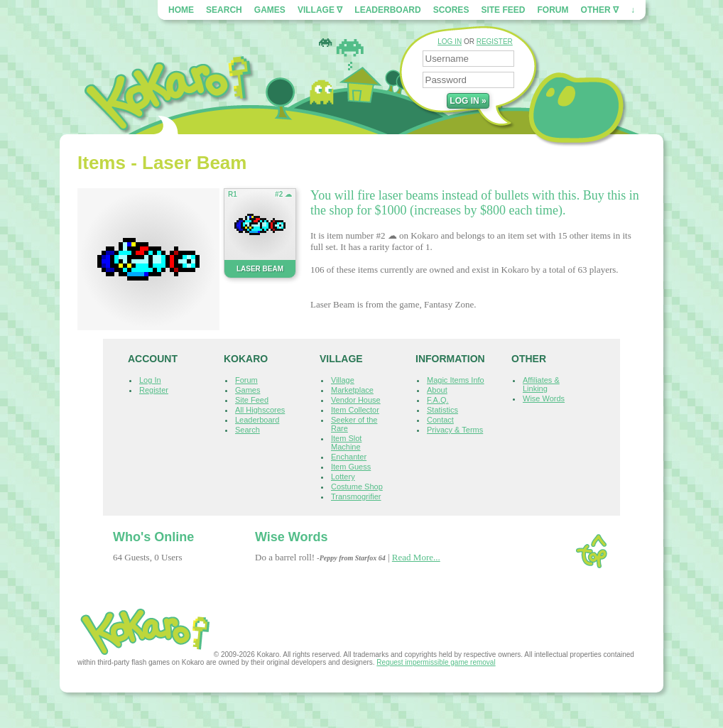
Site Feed (503, 10)
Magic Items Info (456, 380)
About (437, 390)
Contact (440, 420)
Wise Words (544, 398)
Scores (451, 10)
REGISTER (495, 42)
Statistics (442, 410)
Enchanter (349, 457)
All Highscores (260, 410)
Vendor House (356, 400)
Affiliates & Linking (541, 384)
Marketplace (352, 390)
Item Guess (351, 467)
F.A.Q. (438, 400)
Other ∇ (600, 10)
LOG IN (450, 42)
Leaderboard (387, 10)
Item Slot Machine (346, 442)
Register (154, 390)
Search (224, 10)
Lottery (343, 477)
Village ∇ (320, 10)
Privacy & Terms (455, 430)
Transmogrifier (356, 496)
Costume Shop (357, 487)
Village (343, 380)
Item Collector (355, 410)
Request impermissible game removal (436, 662)
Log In (150, 380)
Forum (553, 10)
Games (270, 10)
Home (181, 10)
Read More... (416, 557)
